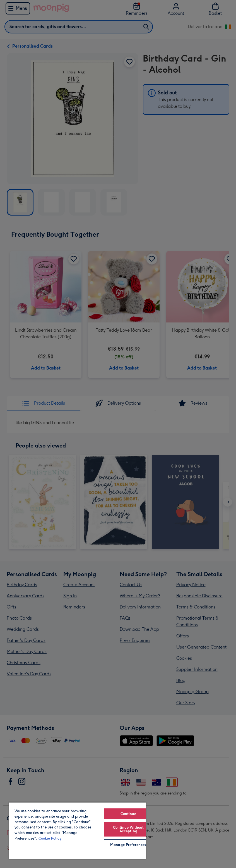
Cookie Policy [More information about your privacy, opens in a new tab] (50, 838)
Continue (128, 814)
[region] (77, 831)
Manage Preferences (128, 845)
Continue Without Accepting (128, 829)
